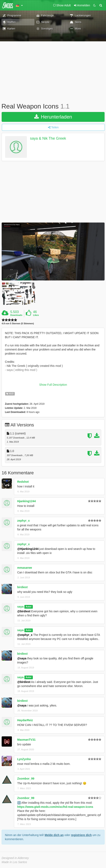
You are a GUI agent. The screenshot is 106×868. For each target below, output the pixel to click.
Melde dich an (54, 835)
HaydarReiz (25, 720)
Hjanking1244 (26, 501)
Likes (36, 315)
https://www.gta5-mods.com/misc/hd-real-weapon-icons (55, 807)
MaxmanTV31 (26, 740)
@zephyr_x (25, 635)
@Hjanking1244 (28, 549)
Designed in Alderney (15, 858)
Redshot (23, 482)
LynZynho (24, 759)
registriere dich (81, 835)
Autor (28, 607)
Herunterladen (53, 117)
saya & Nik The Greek (48, 138)
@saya (22, 658)
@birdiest (24, 611)
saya (20, 607)
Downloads (16, 315)
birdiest (22, 587)
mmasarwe (25, 568)
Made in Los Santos (14, 862)
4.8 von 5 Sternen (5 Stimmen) (18, 324)
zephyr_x (23, 521)
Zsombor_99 (26, 779)
